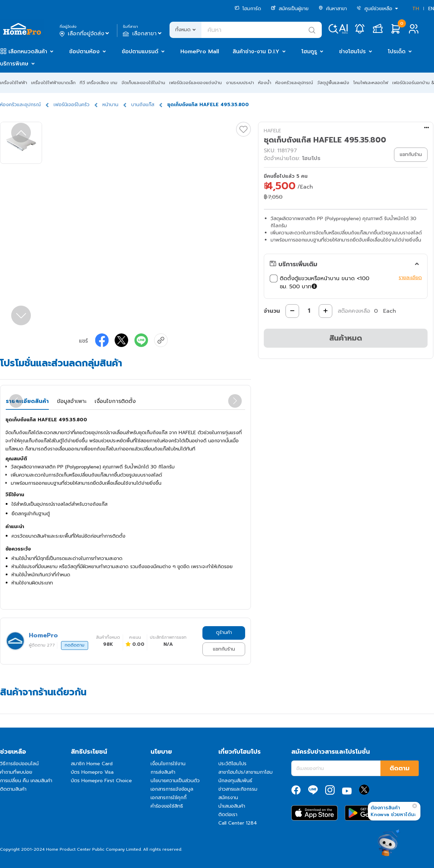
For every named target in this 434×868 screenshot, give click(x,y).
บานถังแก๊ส (143, 105)
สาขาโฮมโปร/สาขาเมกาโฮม (245, 772)
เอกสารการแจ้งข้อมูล (172, 789)
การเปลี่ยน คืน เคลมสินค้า (26, 781)
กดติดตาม (75, 645)
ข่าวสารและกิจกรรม (238, 789)
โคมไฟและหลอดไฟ (371, 83)
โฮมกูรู (309, 52)
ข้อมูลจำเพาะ (72, 401)
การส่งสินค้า (163, 772)
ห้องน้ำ (265, 83)
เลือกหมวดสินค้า (28, 52)
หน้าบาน (110, 105)
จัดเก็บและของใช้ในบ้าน (143, 83)
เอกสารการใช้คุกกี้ (169, 798)
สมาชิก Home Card (92, 764)
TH (416, 9)
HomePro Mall (200, 52)
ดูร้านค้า (224, 632)
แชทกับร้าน (224, 649)
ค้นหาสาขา (333, 9)
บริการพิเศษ (14, 64)
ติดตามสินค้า (13, 789)
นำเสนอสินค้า (232, 806)
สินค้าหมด (346, 338)
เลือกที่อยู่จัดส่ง (85, 34)
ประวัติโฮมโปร (232, 764)
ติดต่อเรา (228, 815)
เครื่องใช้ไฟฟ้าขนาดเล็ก (53, 83)
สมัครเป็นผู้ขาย (290, 9)
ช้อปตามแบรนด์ (140, 52)
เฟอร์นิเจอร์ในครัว (72, 105)
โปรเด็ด (397, 52)
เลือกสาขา (143, 34)
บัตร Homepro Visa (92, 772)
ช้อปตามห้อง (84, 52)
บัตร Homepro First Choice (101, 781)
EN (431, 9)
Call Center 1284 (238, 823)
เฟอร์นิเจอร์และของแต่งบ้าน (195, 83)
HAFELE (272, 131)
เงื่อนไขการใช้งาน (168, 764)
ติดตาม (400, 768)
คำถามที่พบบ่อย (16, 772)
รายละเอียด (410, 278)
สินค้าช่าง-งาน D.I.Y (256, 52)
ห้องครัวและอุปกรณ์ (294, 83)
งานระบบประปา (240, 83)
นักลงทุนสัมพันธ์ (235, 781)
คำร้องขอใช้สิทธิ (167, 806)
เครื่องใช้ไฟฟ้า (14, 83)
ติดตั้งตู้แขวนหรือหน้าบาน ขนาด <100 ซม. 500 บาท (319, 283)
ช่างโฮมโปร (352, 52)
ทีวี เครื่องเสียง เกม (98, 83)
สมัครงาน (228, 798)
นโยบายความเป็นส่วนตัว (175, 781)
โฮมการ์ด (248, 9)
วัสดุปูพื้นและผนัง (333, 83)
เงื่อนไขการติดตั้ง (115, 401)
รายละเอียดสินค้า (27, 401)
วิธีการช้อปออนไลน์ (19, 764)
